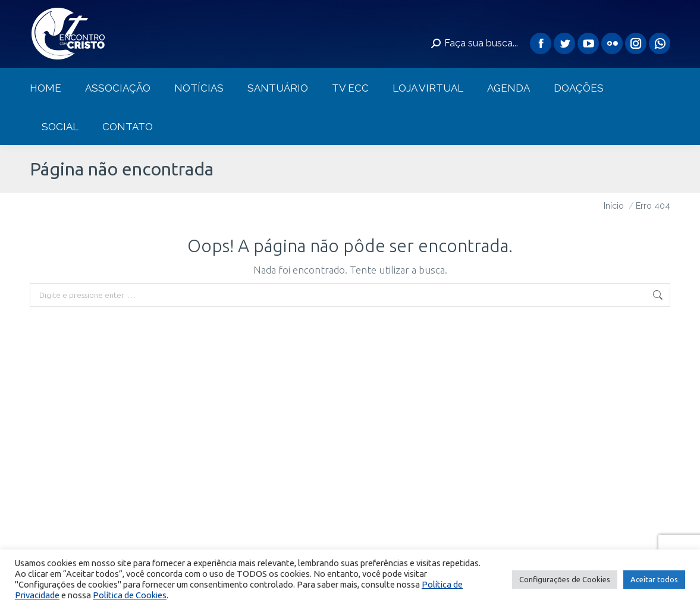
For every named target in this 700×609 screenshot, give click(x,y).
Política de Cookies (130, 595)
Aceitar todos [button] (654, 579)
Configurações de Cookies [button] (565, 579)
